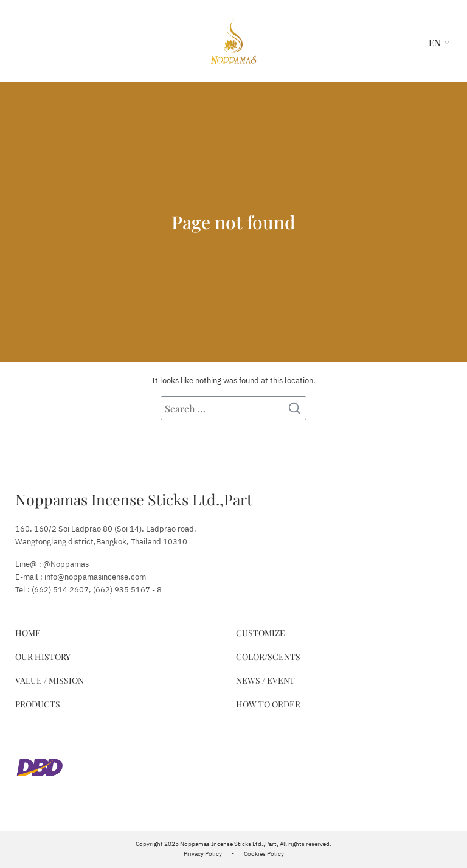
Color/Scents (268, 657)
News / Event (265, 680)
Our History (43, 657)
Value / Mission (50, 680)
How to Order (268, 704)
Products (38, 704)
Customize (261, 633)
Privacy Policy (203, 854)
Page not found (233, 222)
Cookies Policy (264, 854)
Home (28, 633)
